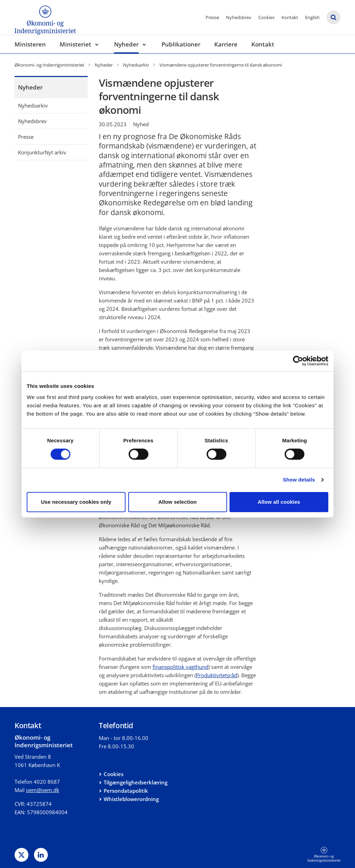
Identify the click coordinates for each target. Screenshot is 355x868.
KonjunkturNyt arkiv (42, 152)
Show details (299, 480)
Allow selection (178, 502)
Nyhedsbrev (239, 17)
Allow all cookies (279, 502)
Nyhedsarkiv (33, 105)
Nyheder (126, 44)
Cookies (266, 17)
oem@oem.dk (43, 790)
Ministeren (30, 44)
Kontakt (290, 17)
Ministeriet (75, 44)
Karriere (226, 44)
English (312, 17)
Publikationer (181, 44)
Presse (212, 17)
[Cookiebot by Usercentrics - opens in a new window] (298, 361)
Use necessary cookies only (76, 502)
